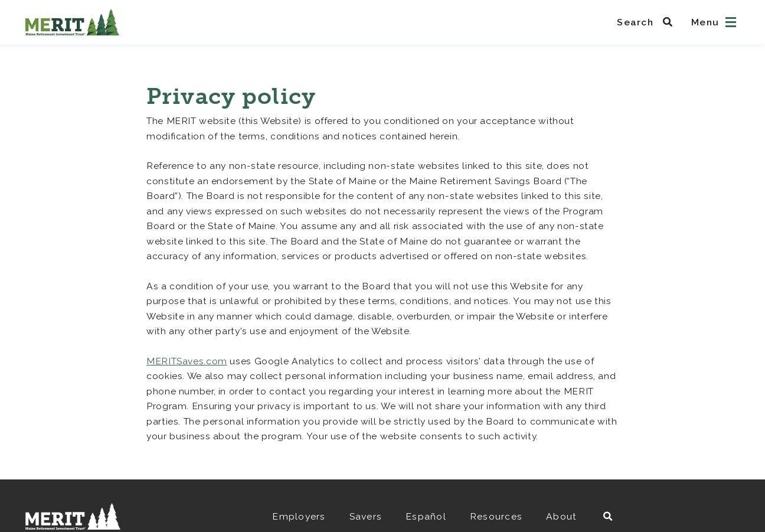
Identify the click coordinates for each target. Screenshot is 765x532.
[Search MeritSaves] (648, 22)
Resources (496, 516)
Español (426, 516)
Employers (299, 516)
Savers (366, 516)
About (561, 516)
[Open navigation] (731, 22)
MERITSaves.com (187, 361)
